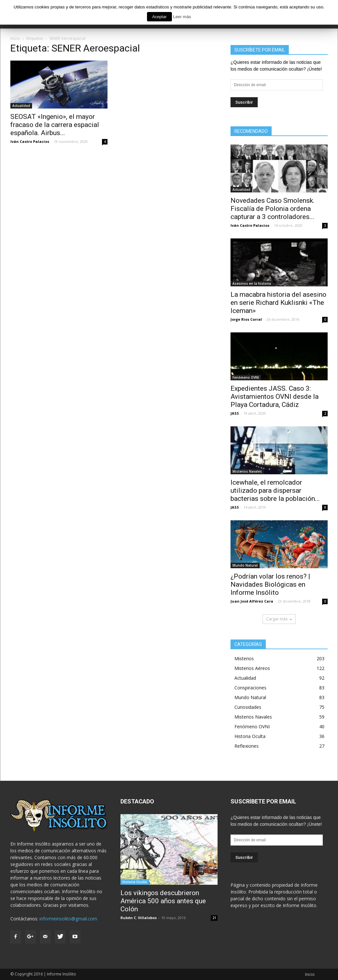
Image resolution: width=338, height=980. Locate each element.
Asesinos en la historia (252, 283)
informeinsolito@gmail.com (68, 919)
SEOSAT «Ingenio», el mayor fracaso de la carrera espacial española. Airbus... (55, 125)
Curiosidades (248, 707)
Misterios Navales (247, 471)
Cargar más (279, 619)
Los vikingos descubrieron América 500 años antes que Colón (163, 901)
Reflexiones (247, 746)
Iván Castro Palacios (30, 141)
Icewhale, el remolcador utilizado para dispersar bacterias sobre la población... (275, 490)
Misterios (244, 658)
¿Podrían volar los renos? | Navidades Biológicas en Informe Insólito (270, 584)
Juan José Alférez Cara (252, 601)
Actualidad (21, 106)
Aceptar (159, 17)
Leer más (182, 17)
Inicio (310, 974)
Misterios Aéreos (252, 668)
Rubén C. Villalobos (139, 918)
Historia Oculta (250, 736)
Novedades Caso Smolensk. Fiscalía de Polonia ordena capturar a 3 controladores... (273, 209)
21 (214, 918)
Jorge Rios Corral (246, 319)
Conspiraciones (250, 688)
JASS (235, 413)
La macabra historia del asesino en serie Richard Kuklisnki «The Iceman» (278, 303)
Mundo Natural (245, 565)
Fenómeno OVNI (246, 377)
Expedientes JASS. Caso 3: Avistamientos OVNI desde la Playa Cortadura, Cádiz (275, 397)
